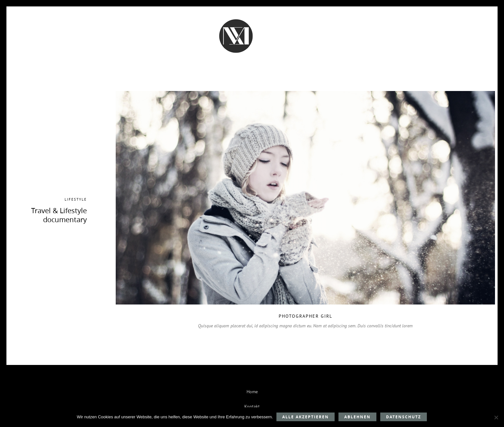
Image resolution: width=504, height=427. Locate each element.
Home (252, 391)
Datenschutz (404, 417)
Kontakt (310, 47)
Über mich (278, 47)
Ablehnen (357, 417)
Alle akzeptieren (306, 417)
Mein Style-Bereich (353, 47)
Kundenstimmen (190, 47)
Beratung (145, 47)
